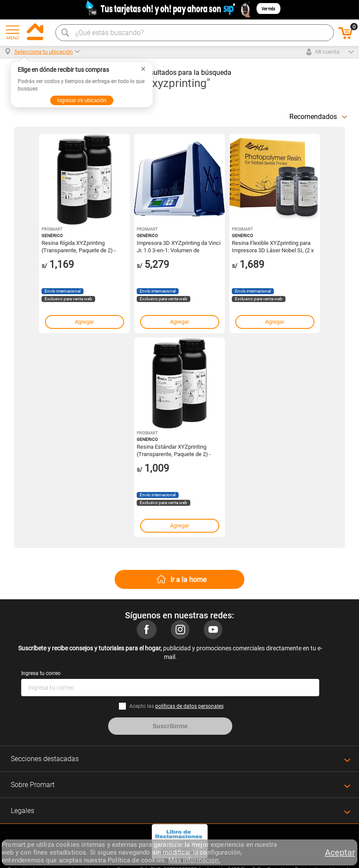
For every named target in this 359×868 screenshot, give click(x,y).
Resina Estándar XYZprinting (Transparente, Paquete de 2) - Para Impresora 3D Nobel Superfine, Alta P (174, 450)
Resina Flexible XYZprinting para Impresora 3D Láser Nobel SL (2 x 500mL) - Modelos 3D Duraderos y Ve (274, 246)
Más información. (194, 860)
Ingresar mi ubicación (82, 100)
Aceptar (340, 852)
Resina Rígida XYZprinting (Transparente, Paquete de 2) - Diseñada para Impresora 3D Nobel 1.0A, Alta (79, 246)
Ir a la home (188, 580)
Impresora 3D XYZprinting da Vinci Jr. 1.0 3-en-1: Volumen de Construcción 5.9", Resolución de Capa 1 (179, 246)
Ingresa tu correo (41, 673)
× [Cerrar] (143, 69)
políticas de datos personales (189, 706)
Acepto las (176, 706)
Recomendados (313, 117)
